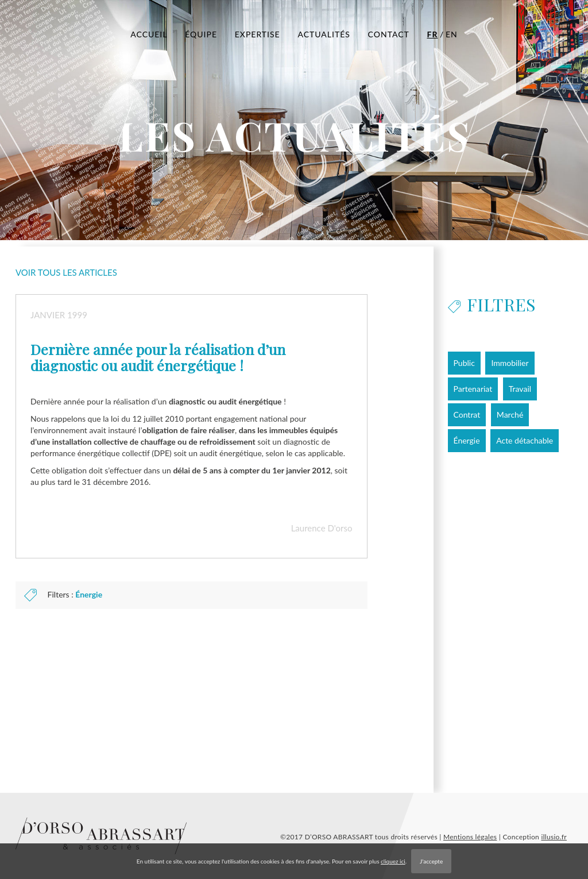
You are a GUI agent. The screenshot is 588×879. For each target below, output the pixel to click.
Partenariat (473, 389)
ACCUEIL (149, 34)
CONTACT (389, 34)
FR (433, 34)
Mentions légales (470, 837)
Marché (510, 415)
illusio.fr (554, 837)
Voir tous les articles (66, 272)
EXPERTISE (258, 34)
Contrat (467, 415)
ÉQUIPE (201, 34)
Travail (520, 389)
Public (464, 363)
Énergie (89, 594)
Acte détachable (525, 440)
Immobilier (510, 363)
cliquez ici (393, 861)
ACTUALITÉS (324, 34)
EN (452, 34)
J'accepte (431, 861)
